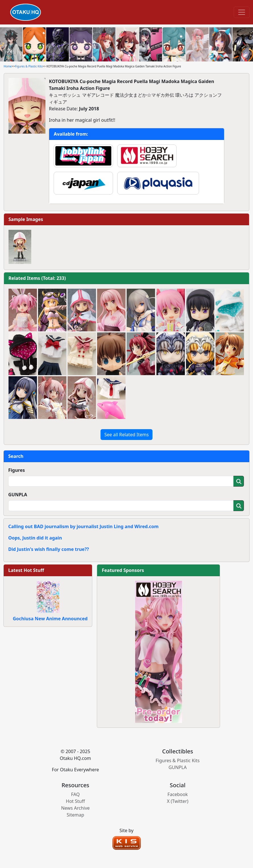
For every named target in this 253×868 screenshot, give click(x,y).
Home (8, 66)
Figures (17, 470)
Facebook (178, 794)
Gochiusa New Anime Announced (50, 619)
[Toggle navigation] (242, 12)
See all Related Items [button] (126, 435)
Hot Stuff (75, 801)
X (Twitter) (178, 801)
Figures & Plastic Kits (29, 66)
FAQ (75, 794)
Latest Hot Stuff (26, 570)
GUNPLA (18, 495)
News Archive (75, 808)
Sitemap (76, 815)
